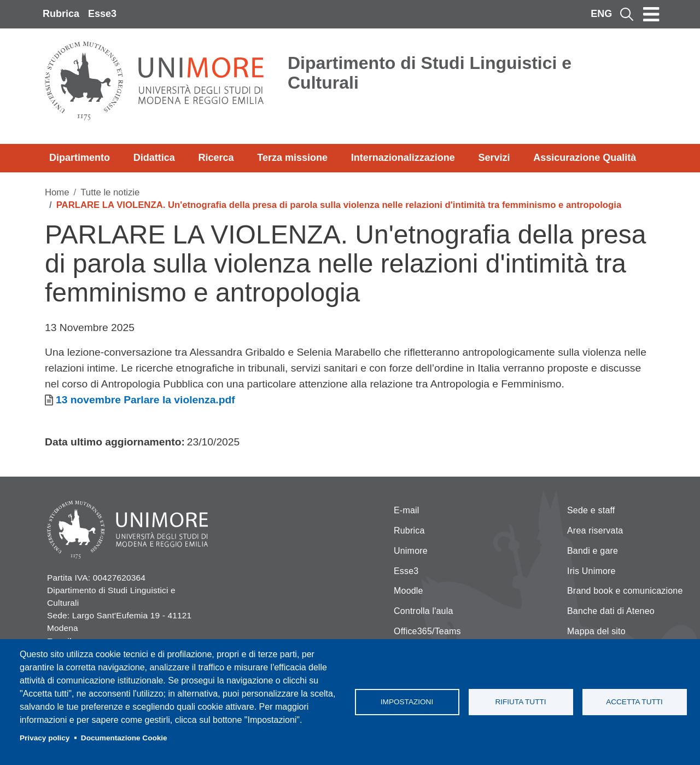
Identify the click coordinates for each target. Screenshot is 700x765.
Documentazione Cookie (124, 738)
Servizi (494, 158)
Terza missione (292, 158)
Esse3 (102, 14)
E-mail (407, 510)
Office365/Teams (427, 631)
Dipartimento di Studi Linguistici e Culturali (430, 73)
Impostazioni (407, 702)
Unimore (411, 551)
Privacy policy (45, 738)
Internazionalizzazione (403, 158)
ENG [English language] (601, 14)
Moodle (409, 591)
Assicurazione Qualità (585, 158)
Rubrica (61, 14)
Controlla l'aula (424, 611)
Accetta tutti (634, 702)
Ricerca (216, 158)
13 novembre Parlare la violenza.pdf (145, 400)
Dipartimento (80, 158)
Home (57, 192)
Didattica (154, 158)
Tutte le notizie (110, 192)
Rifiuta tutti (520, 702)
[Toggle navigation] (651, 14)
